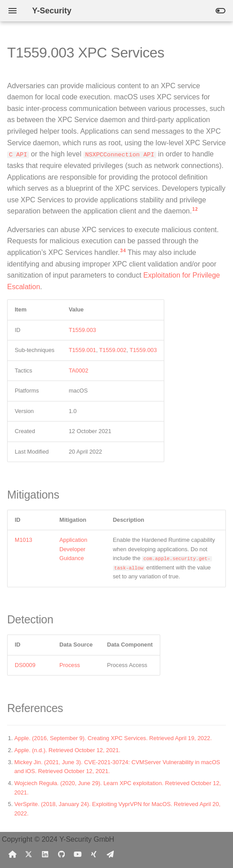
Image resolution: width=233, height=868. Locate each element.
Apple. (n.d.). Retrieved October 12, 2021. (67, 750)
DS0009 (25, 665)
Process (70, 665)
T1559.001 (82, 350)
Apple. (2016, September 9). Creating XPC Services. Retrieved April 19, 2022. (113, 738)
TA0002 (79, 371)
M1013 (23, 540)
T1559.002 (113, 350)
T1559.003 (82, 330)
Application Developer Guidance (73, 549)
